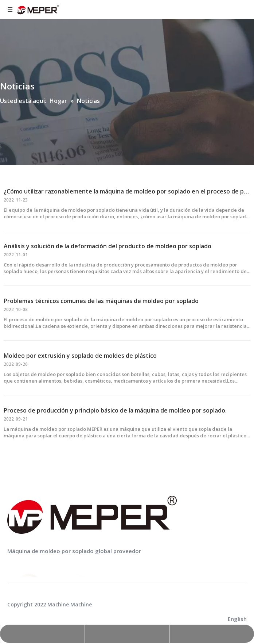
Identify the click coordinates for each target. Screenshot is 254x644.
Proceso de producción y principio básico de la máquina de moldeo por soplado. (115, 410)
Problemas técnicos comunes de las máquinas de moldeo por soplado (101, 301)
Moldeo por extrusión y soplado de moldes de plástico (80, 356)
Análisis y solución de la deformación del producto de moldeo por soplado (108, 246)
